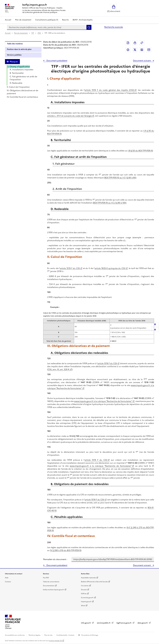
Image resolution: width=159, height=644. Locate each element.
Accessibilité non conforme (15, 635)
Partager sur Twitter (135, 50)
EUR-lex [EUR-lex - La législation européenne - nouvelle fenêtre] (84, 594)
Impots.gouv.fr (86, 602)
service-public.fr (104, 623)
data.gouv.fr (143, 623)
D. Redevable (16, 83)
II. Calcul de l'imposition (18, 87)
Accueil (8, 20)
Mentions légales (35, 635)
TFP (33, 33)
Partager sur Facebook (128, 50)
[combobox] (47, 27)
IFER (39, 33)
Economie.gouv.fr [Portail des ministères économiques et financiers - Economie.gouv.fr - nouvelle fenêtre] (87, 598)
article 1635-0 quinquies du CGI (110, 268)
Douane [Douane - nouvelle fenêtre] (84, 590)
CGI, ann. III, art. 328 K (59, 369)
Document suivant (142, 61)
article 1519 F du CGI (70, 268)
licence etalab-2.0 (55, 641)
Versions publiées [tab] (14, 55)
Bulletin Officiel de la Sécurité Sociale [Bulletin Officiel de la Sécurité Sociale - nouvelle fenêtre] (94, 582)
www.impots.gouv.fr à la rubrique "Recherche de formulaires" (103, 401)
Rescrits (65, 20)
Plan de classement (21, 33)
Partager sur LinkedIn (142, 50)
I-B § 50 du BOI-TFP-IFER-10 (140, 151)
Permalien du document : (55, 559)
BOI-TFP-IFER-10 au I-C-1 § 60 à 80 (120, 178)
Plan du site (49, 635)
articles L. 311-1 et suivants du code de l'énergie (69, 116)
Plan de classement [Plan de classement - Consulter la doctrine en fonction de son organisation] (23, 20)
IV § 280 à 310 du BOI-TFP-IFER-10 (66, 550)
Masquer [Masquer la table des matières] (14, 62)
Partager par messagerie (149, 50)
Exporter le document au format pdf (128, 43)
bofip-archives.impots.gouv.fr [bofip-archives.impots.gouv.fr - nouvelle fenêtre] (53, 590)
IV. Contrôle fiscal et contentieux (22, 97)
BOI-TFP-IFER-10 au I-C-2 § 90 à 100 (110, 203)
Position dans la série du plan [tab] (19, 49)
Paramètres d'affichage (90, 635)
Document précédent (57, 61)
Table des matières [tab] (15, 44)
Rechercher (89, 27)
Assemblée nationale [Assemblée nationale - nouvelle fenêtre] (88, 578)
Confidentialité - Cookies (66, 635)
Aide (7, 578)
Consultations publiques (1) (47, 20)
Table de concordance (51, 582)
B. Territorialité (17, 73)
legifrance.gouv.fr (124, 623)
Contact (8, 582)
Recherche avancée (114, 27)
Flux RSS (46, 578)
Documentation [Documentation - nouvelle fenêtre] (49, 586)
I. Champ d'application (19, 67)
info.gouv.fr (86, 623)
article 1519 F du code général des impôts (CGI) (109, 90)
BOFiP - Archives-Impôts (83, 20)
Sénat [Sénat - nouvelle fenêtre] (83, 606)
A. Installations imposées (21, 70)
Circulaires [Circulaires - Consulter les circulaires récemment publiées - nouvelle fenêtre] (85, 586)
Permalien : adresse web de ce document (142, 43)
